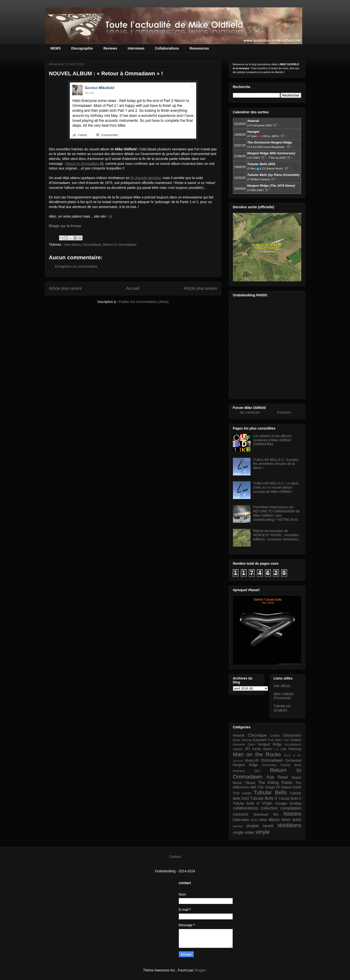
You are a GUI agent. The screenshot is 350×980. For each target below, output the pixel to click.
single (238, 832)
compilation (291, 808)
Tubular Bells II (290, 798)
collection (269, 808)
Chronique (257, 735)
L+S (276, 749)
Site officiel (282, 686)
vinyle (263, 832)
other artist (291, 820)
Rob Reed (277, 777)
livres (254, 820)
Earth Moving (242, 740)
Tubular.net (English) (282, 708)
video (250, 832)
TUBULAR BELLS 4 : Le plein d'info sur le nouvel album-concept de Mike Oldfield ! (276, 487)
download (261, 814)
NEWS (56, 48)
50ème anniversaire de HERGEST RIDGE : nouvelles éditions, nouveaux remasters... (277, 535)
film (276, 814)
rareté (268, 826)
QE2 (257, 771)
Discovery (292, 735)
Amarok (239, 735)
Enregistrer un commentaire (76, 266)
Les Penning (291, 749)
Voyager (281, 803)
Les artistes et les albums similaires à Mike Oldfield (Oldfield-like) (272, 440)
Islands (238, 749)
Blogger (200, 970)
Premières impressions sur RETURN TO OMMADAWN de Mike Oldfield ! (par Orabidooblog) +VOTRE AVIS (276, 513)
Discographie (82, 48)
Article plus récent (65, 288)
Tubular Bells (270, 792)
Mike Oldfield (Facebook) (284, 696)
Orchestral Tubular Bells (282, 765)
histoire (292, 814)
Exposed (260, 740)
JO (247, 749)
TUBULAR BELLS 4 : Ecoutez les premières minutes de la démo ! (276, 464)
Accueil (133, 288)
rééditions (289, 825)
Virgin (267, 803)
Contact (175, 857)
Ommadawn (92, 245)
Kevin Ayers (262, 749)
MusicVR (252, 760)
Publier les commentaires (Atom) (144, 302)
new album (72, 245)
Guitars (296, 740)
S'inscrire (284, 412)
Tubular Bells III (246, 803)
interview (241, 820)
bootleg (296, 803)
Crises (275, 735)
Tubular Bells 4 (264, 798)
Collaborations (167, 48)
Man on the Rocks (257, 754)
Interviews (136, 48)
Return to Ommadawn (120, 245)
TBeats (250, 783)
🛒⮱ (277, 125)
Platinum (239, 771)
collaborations (246, 808)
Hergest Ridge (270, 744)
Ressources (199, 48)
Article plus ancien (200, 288)
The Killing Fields (275, 783)
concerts (241, 814)
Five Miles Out (278, 740)
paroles (238, 826)
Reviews (110, 48)
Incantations (293, 745)
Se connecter (250, 412)
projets (253, 826)
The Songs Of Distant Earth (279, 787)
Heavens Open (244, 745)
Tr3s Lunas (242, 793)
